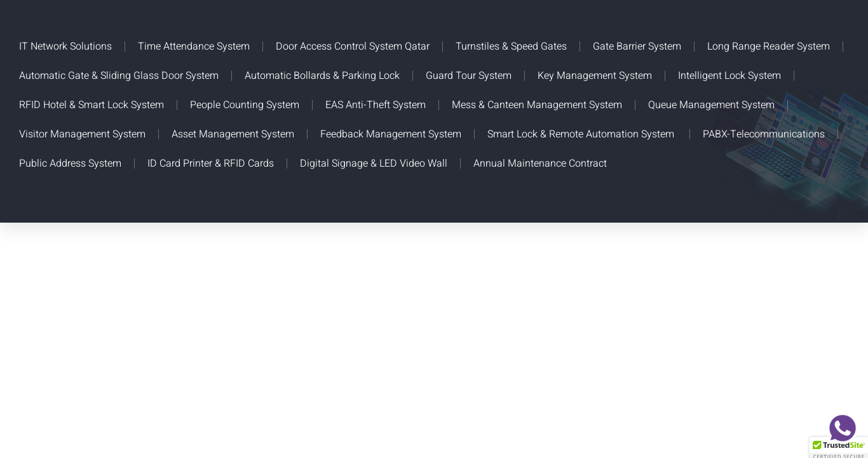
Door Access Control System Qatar (353, 46)
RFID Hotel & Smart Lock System (92, 105)
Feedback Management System (391, 134)
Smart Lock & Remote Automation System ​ (582, 134)
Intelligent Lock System (729, 76)
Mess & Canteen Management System (537, 105)
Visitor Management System (82, 134)
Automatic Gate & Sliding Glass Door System (119, 76)
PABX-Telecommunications (764, 134)
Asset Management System (233, 134)
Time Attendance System (194, 46)
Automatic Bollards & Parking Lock (322, 76)
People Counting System (245, 105)
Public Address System (70, 163)
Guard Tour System (469, 76)
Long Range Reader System (769, 46)
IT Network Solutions (65, 46)
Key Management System (595, 76)
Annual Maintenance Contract (540, 163)
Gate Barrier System (637, 46)
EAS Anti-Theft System (376, 105)
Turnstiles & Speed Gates (511, 46)
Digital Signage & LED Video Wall (374, 163)
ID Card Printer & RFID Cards (211, 163)
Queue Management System (711, 105)
